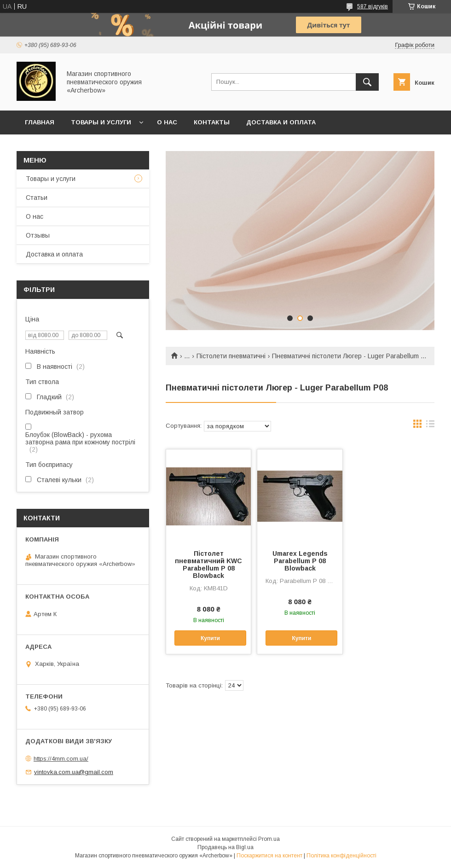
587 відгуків (373, 6)
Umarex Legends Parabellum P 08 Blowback (300, 561)
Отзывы (38, 235)
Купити (210, 638)
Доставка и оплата (281, 122)
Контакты (212, 122)
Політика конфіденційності (341, 856)
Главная (40, 122)
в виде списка (430, 426)
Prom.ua (269, 839)
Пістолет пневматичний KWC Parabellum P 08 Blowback (208, 565)
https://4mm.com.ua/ (61, 759)
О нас (167, 122)
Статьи (37, 198)
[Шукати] (367, 82)
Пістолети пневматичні (231, 356)
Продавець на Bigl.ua (225, 847)
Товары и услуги (101, 122)
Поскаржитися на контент (269, 856)
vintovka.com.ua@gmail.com (74, 772)
